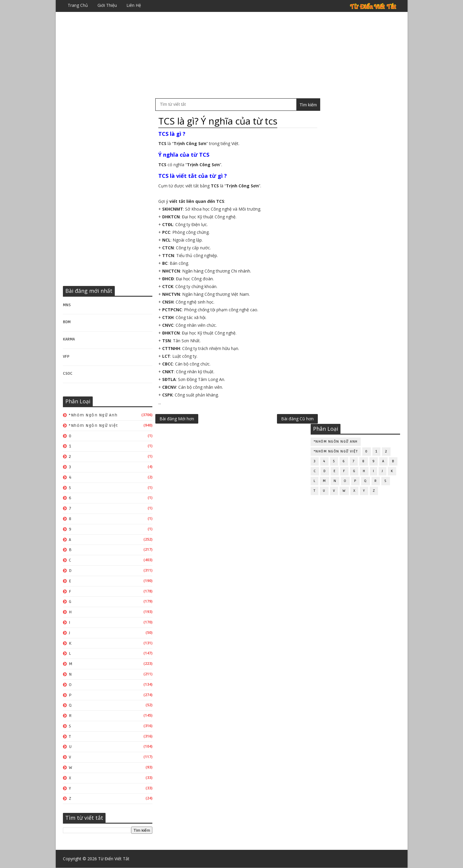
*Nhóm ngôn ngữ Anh (93, 415)
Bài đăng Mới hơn (177, 419)
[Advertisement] (232, 55)
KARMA (69, 339)
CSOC (68, 374)
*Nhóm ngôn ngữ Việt (94, 426)
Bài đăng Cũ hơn (285, 419)
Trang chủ (78, 5)
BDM (67, 322)
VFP (66, 357)
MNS (67, 305)
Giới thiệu (107, 5)
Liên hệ (134, 5)
